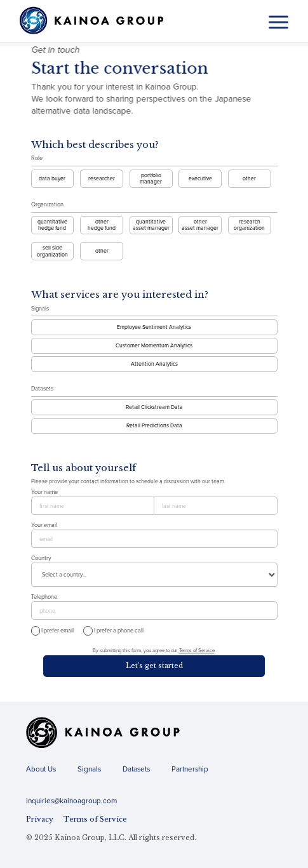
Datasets (42, 389)
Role (37, 158)
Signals (40, 309)
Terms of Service (197, 651)
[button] (278, 22)
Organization (47, 205)
